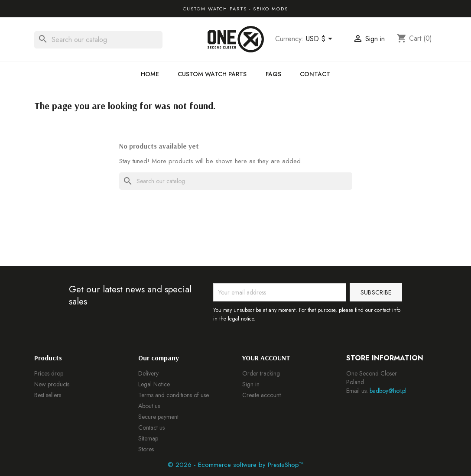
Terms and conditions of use (174, 395)
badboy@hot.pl (388, 391)
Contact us (151, 427)
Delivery (148, 373)
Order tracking (261, 373)
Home (150, 74)
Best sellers (48, 395)
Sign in (251, 384)
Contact (315, 74)
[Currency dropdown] (321, 39)
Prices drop (49, 373)
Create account (261, 395)
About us (149, 406)
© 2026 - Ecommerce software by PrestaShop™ (235, 465)
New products (52, 384)
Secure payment (158, 417)
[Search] (98, 40)
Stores (146, 449)
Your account (266, 358)
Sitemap (148, 438)
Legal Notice (154, 384)
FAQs (273, 74)
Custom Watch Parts (212, 74)
